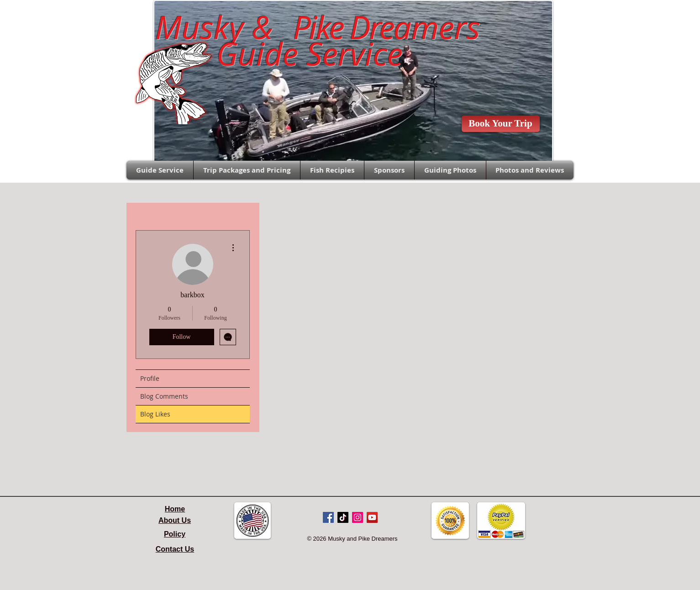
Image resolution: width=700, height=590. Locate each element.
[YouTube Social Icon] (372, 517)
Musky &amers (310, 27)
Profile (150, 378)
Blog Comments (164, 396)
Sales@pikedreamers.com (84, 16)
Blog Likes (155, 414)
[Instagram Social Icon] (358, 517)
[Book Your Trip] (501, 124)
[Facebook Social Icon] (328, 517)
